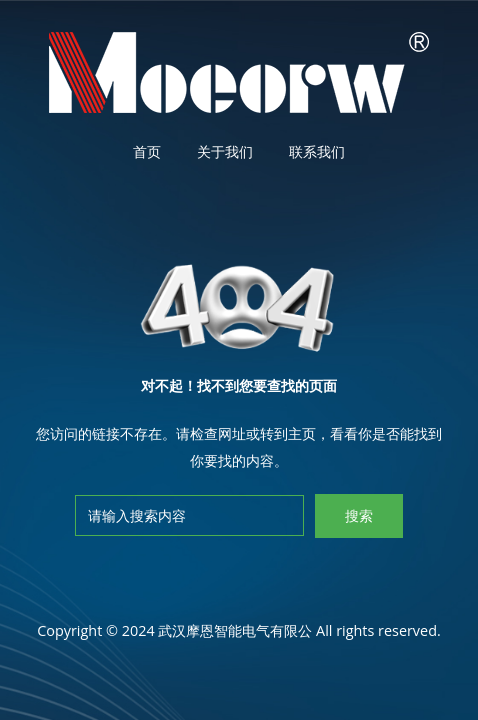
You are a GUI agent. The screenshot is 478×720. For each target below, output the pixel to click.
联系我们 (317, 151)
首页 (147, 151)
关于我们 (225, 151)
